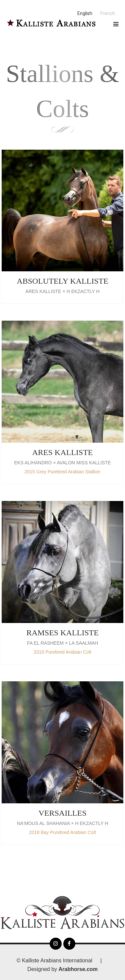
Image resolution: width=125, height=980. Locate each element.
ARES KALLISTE (63, 452)
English (85, 13)
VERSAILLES (63, 813)
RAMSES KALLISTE (62, 633)
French (108, 13)
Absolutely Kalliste (62, 281)
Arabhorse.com (78, 969)
